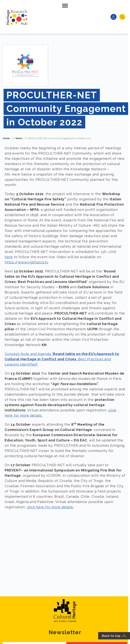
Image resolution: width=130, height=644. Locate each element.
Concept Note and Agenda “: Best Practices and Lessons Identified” (62, 359)
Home (6, 138)
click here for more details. (50, 507)
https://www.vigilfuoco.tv (27, 262)
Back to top (114, 636)
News (19, 138)
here (9, 257)
